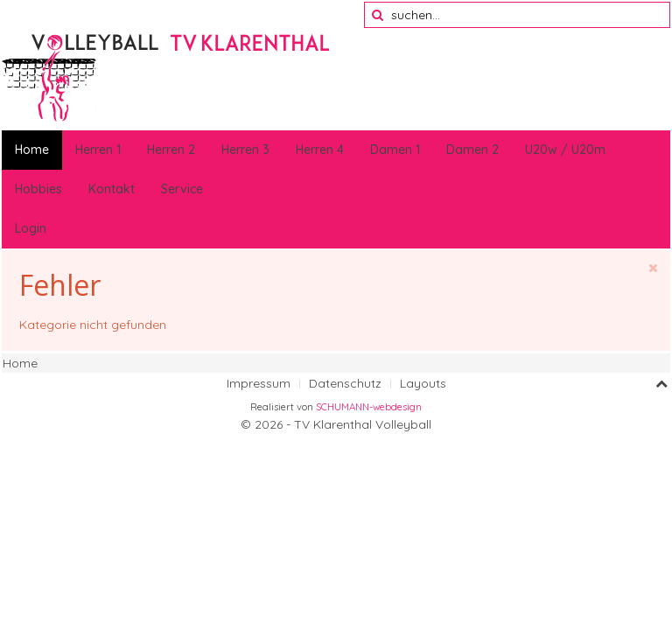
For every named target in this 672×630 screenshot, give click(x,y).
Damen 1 (395, 150)
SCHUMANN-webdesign (369, 407)
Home (32, 150)
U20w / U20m (565, 150)
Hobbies (38, 189)
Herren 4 (320, 150)
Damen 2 (472, 150)
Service (182, 189)
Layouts (423, 383)
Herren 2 (171, 150)
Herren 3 (245, 150)
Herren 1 (98, 150)
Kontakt (112, 189)
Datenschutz (345, 383)
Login (31, 228)
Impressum (259, 383)
